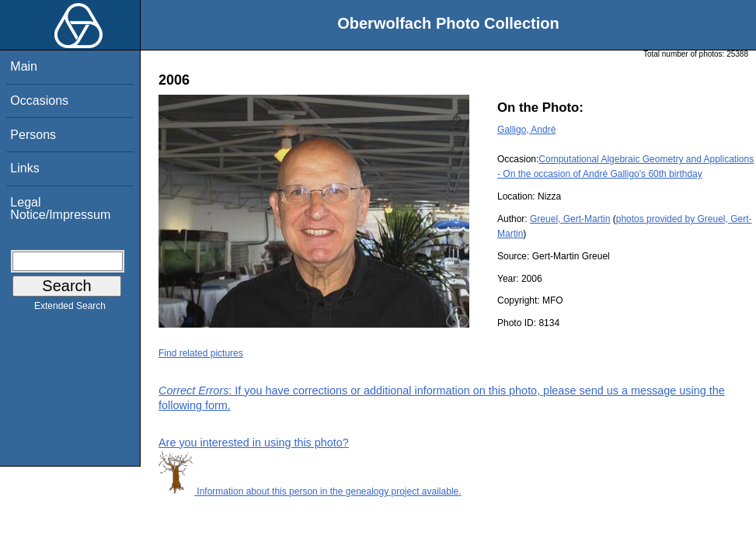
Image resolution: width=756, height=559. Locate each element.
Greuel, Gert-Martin (570, 219)
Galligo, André (526, 130)
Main (24, 66)
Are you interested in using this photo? (254, 443)
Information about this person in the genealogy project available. (310, 491)
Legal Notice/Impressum (60, 208)
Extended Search (70, 309)
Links (24, 168)
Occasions (39, 101)
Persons (33, 135)
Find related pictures (201, 353)
